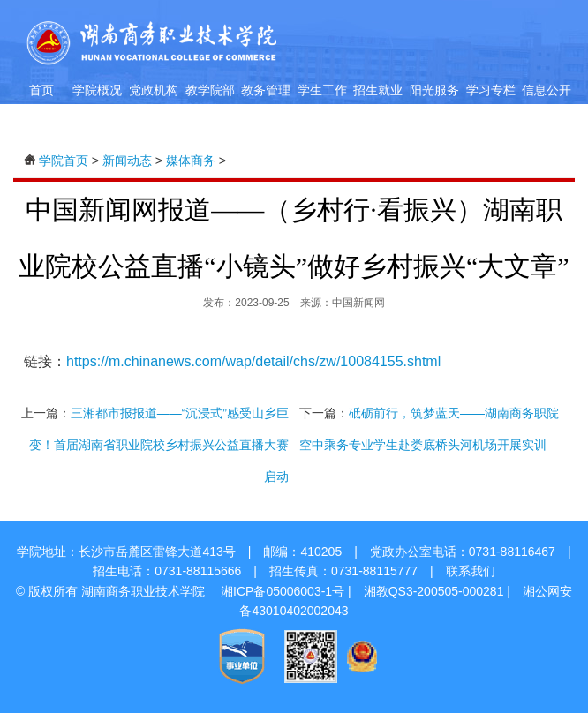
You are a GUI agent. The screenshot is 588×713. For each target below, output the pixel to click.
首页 (41, 90)
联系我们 (471, 571)
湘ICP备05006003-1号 (283, 591)
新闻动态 (127, 161)
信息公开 (547, 90)
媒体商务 (191, 161)
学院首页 (64, 161)
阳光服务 (434, 90)
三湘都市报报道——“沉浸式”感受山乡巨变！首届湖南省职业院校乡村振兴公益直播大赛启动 (159, 445)
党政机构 (154, 90)
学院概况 (97, 90)
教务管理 (266, 90)
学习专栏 (491, 90)
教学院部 (210, 90)
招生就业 (378, 90)
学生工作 (322, 90)
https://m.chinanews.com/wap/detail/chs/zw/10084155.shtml (253, 361)
